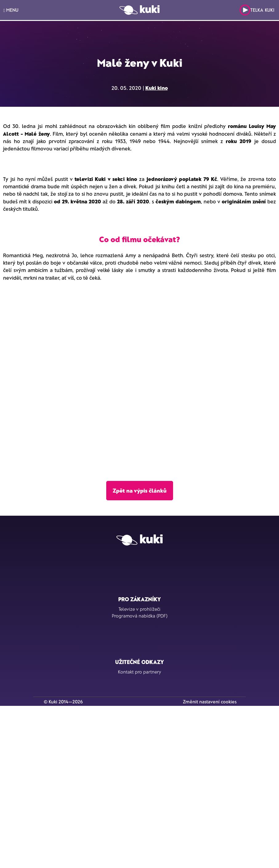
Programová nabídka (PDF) (140, 616)
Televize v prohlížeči (139, 609)
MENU (11, 10)
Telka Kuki (257, 10)
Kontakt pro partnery (139, 672)
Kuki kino (157, 88)
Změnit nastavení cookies (210, 702)
